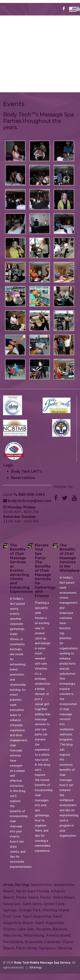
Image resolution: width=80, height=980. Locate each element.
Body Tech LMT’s (27, 471)
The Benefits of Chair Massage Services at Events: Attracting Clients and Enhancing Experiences (21, 569)
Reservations (23, 478)
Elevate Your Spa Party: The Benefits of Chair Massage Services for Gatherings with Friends (45, 571)
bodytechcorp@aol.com (32, 87)
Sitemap (36, 967)
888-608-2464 (40, 82)
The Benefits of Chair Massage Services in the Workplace (70, 558)
